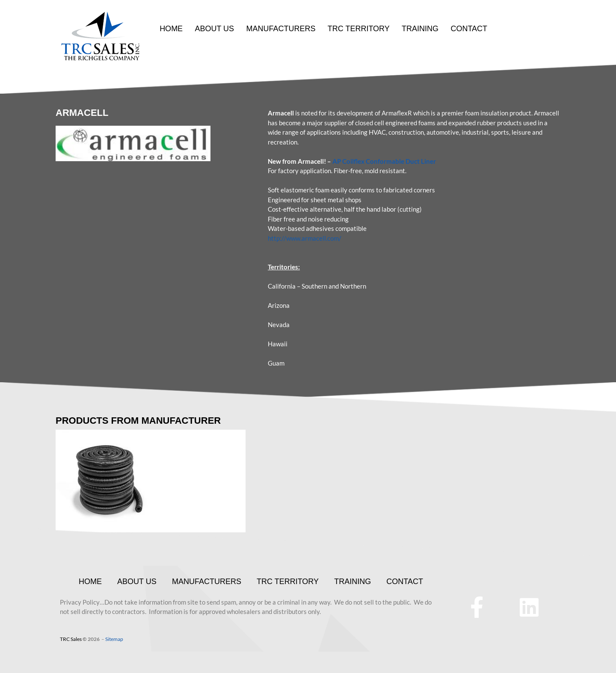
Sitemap (114, 639)
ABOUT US (214, 29)
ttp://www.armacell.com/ (306, 238)
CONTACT (468, 29)
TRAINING (420, 29)
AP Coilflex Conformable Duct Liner (384, 161)
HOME (171, 29)
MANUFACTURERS (281, 29)
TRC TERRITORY (358, 29)
